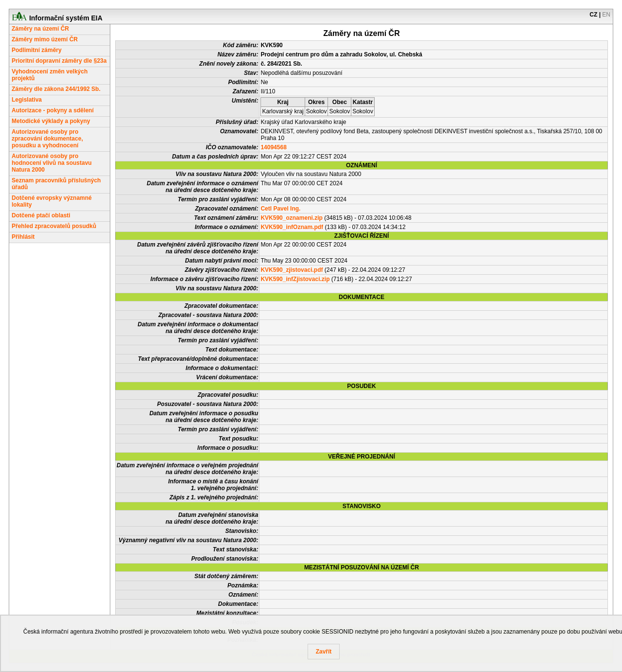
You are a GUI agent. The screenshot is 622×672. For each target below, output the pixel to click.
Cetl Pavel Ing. (280, 209)
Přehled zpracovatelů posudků (54, 226)
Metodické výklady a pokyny (51, 121)
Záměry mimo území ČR (45, 39)
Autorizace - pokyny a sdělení (53, 110)
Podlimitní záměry (37, 50)
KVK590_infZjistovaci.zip (295, 279)
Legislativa (27, 100)
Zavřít (324, 652)
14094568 (273, 147)
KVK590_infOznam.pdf (292, 227)
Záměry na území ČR (40, 29)
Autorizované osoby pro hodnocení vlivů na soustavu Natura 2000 (52, 163)
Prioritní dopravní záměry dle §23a (59, 61)
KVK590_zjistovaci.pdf (292, 270)
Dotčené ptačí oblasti (41, 215)
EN (606, 15)
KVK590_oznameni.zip (291, 218)
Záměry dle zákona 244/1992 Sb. (56, 89)
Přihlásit (23, 237)
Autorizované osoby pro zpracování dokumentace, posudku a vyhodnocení (47, 139)
